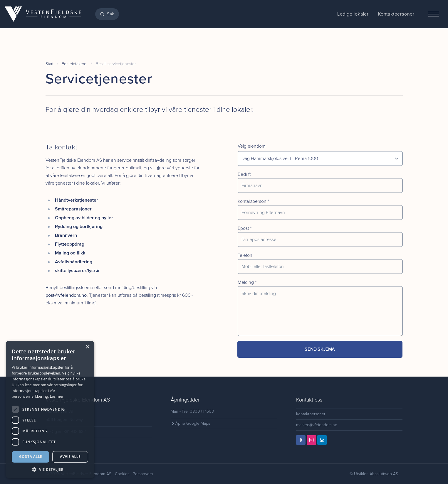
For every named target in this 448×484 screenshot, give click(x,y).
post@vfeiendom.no (66, 295)
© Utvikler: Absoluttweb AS (374, 474)
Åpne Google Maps (190, 423)
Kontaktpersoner (311, 414)
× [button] (87, 347)
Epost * (245, 228)
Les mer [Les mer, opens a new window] (57, 396)
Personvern (143, 474)
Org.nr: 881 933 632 (66, 432)
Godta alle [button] (31, 457)
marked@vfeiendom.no (317, 425)
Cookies (122, 474)
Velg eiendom (252, 146)
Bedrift (244, 174)
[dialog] (50, 409)
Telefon (245, 255)
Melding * (247, 282)
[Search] (107, 14)
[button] (50, 469)
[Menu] (434, 14)
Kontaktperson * (253, 201)
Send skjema (320, 349)
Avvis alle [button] (70, 457)
